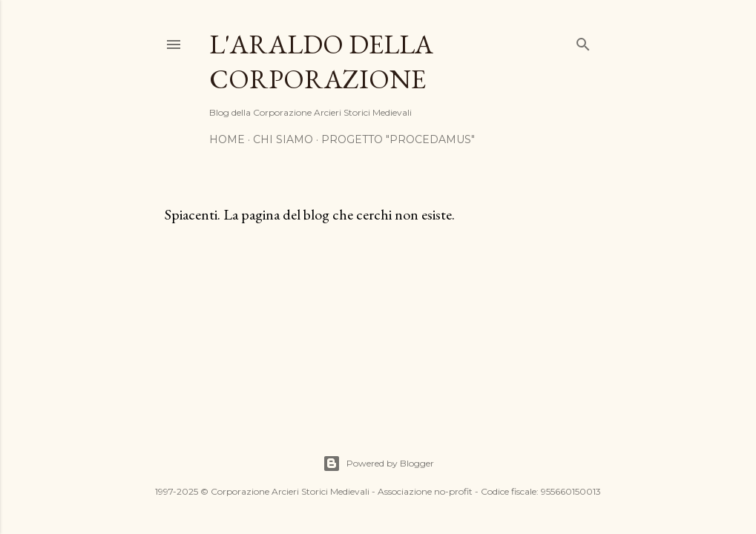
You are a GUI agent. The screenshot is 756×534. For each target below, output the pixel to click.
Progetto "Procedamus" (398, 139)
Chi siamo (283, 139)
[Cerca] (583, 41)
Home (227, 139)
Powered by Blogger (378, 464)
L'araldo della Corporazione (321, 62)
